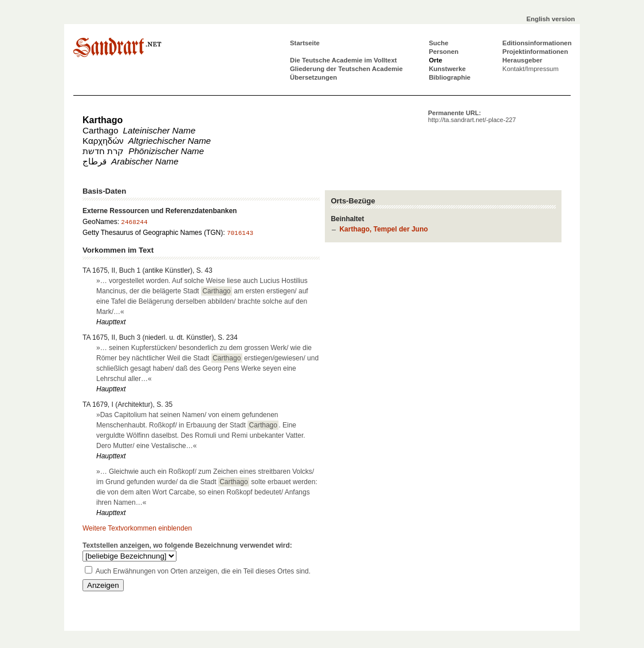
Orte (435, 60)
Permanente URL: (472, 116)
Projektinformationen (535, 52)
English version (551, 19)
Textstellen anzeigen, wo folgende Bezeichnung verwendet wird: (187, 545)
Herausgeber (523, 60)
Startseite (305, 43)
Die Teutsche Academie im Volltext (343, 60)
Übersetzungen (313, 77)
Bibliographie (449, 77)
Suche (438, 43)
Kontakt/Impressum (531, 69)
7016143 (240, 233)
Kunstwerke (447, 69)
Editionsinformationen (537, 43)
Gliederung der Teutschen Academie (346, 69)
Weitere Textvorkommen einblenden (137, 528)
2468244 (134, 222)
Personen (443, 52)
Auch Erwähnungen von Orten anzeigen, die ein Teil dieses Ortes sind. (203, 571)
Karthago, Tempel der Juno (383, 229)
